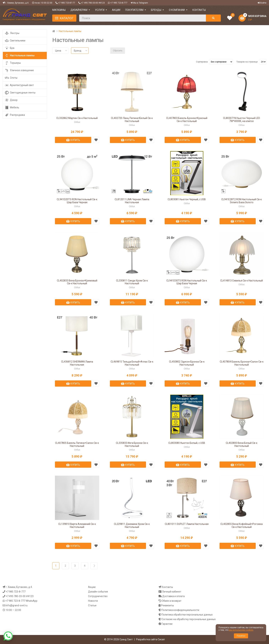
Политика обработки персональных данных (187, 615)
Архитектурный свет (19, 85)
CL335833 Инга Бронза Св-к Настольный (132, 444)
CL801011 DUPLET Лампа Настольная (187, 524)
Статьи (92, 605)
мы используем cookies (241, 630)
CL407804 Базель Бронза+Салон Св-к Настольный (242, 363)
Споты (11, 78)
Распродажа (15, 115)
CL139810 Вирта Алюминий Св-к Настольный (77, 525)
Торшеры (13, 63)
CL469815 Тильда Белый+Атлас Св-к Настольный (132, 363)
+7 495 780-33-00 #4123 (93, 3)
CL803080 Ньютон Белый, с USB (187, 443)
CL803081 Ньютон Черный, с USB (187, 199)
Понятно (241, 636)
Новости (93, 601)
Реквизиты (167, 605)
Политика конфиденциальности (180, 610)
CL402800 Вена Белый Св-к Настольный (242, 444)
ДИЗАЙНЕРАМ (79, 10)
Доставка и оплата (173, 596)
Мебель (12, 108)
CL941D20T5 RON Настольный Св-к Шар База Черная (77, 201)
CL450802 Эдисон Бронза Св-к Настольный (187, 363)
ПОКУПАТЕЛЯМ (134, 10)
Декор (11, 100)
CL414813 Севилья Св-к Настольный (242, 281)
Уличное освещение (19, 70)
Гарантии (167, 624)
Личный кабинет (172, 592)
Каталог (67, 18)
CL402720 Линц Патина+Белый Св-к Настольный (132, 120)
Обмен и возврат (172, 601)
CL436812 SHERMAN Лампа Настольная (77, 363)
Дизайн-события (98, 592)
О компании (177, 10)
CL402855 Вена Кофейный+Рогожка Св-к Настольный (242, 525)
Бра (9, 48)
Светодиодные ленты (20, 93)
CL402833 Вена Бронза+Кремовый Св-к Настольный (77, 282)
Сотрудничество (98, 596)
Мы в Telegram (141, 3)
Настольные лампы (20, 55)
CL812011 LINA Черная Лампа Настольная (132, 201)
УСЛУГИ (100, 10)
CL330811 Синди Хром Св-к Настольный (132, 282)
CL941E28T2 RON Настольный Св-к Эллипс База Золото (242, 201)
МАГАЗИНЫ (59, 10)
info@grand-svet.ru (17, 605)
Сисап (161, 639)
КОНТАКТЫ (199, 10)
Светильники (15, 41)
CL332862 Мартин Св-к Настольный (77, 118)
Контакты (167, 587)
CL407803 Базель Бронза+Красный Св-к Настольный (187, 120)
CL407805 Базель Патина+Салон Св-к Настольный (77, 444)
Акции (92, 587)
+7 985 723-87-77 (67, 3)
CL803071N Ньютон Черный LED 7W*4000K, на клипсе (242, 120)
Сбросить (118, 51)
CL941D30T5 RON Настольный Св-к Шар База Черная (187, 282)
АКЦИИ (116, 10)
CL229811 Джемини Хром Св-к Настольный (132, 525)
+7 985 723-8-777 (119, 3)
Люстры (12, 33)
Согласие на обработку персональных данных (189, 619)
